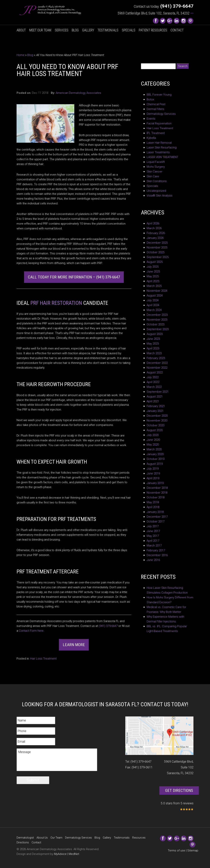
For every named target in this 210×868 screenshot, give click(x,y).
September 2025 (158, 257)
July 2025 (153, 267)
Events (151, 119)
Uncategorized (156, 191)
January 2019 (155, 483)
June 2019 (153, 473)
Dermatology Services (161, 114)
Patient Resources (153, 30)
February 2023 (156, 358)
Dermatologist (25, 838)
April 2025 (153, 281)
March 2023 (154, 353)
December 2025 (157, 243)
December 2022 (157, 363)
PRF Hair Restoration (56, 303)
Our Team (56, 838)
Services (62, 30)
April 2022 (153, 382)
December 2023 (157, 315)
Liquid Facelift (156, 162)
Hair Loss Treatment (43, 659)
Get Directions (179, 791)
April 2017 (153, 541)
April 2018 (153, 507)
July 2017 (153, 526)
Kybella (151, 138)
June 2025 (153, 272)
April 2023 (153, 348)
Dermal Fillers (155, 109)
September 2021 (158, 392)
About (21, 30)
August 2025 (155, 262)
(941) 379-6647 (108, 626)
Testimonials (108, 30)
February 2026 (156, 233)
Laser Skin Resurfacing (162, 147)
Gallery (88, 30)
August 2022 (155, 372)
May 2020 (153, 445)
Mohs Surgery (156, 167)
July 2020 (153, 435)
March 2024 (154, 310)
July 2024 (153, 300)
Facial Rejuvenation (159, 123)
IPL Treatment (156, 133)
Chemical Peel (156, 104)
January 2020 (155, 454)
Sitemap (193, 851)
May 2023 (153, 344)
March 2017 (154, 546)
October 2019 (156, 459)
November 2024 (157, 291)
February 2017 (156, 550)
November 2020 (157, 421)
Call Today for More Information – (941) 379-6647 (74, 277)
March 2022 (154, 387)
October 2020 (156, 425)
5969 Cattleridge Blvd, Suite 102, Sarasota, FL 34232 (156, 13)
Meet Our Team (40, 30)
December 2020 (157, 416)
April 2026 (153, 223)
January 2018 (155, 512)
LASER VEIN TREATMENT (162, 157)
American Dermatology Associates (78, 93)
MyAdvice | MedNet (67, 854)
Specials (129, 30)
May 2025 (153, 276)
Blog (75, 30)
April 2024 (153, 305)
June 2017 (153, 531)
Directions (23, 842)
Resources (139, 838)
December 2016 (157, 555)
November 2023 (157, 320)
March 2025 (154, 286)
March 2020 (154, 449)
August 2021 (155, 397)
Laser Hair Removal (159, 143)
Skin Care (153, 176)
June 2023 (153, 339)
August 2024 (155, 296)
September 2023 (158, 329)
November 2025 (157, 247)
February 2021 (156, 406)
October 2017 (156, 521)
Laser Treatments (158, 152)
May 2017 (153, 536)
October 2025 (156, 252)
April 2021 (153, 401)
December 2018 (157, 488)
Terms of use (177, 851)
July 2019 (153, 469)
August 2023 (155, 334)
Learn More (74, 645)
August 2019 (155, 464)
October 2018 (156, 497)
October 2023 (156, 324)
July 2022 (153, 377)
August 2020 (155, 430)
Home (20, 55)
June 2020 (153, 440)
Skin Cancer (154, 172)
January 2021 (155, 411)
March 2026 (154, 228)
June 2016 (153, 560)
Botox (150, 99)
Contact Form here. (32, 631)
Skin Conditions (157, 181)
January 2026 (155, 238)
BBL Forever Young (159, 95)
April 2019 (153, 478)
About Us (42, 838)
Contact (177, 30)
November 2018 (157, 493)
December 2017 (157, 517)
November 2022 (157, 368)
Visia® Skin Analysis (160, 196)
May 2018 (153, 502)
